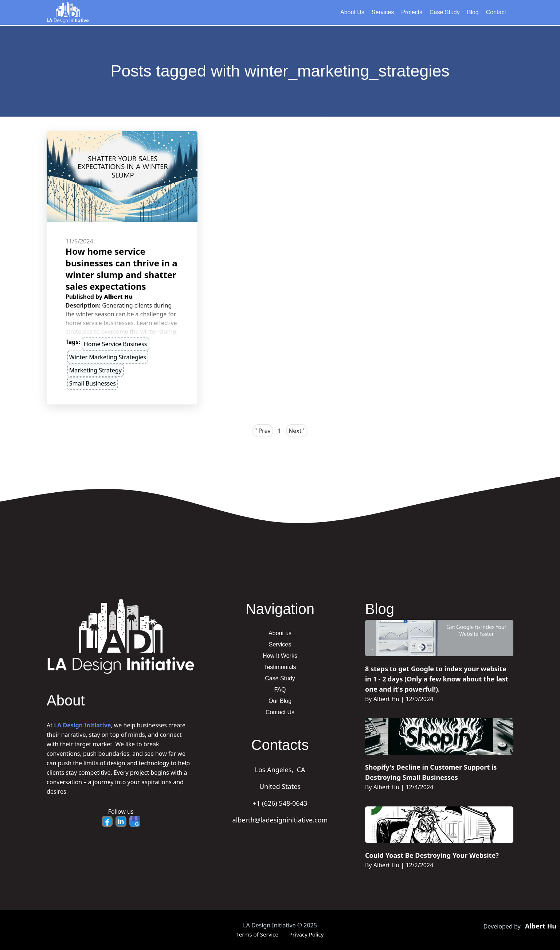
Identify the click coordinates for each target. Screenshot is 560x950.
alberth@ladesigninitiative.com (280, 820)
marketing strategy (95, 370)
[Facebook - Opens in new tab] (107, 821)
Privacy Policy (307, 934)
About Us (352, 12)
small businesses (93, 383)
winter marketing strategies (108, 357)
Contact (496, 12)
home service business (115, 344)
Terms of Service (257, 934)
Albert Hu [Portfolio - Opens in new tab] (541, 926)
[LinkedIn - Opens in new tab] (121, 821)
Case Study (445, 12)
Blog (473, 12)
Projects (412, 12)
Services (383, 12)
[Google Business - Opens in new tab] (135, 821)
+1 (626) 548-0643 (280, 803)
